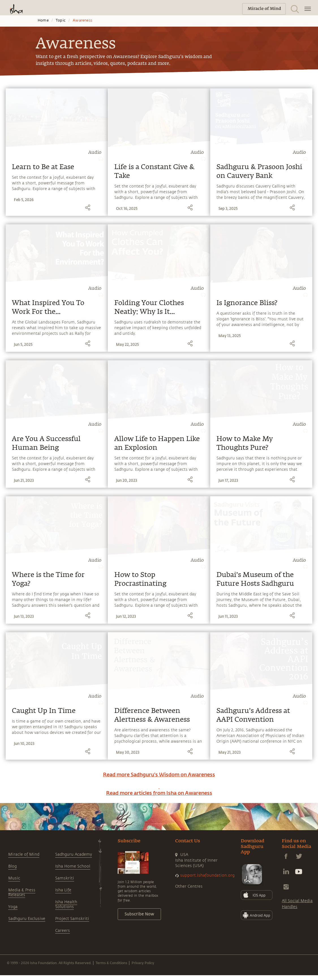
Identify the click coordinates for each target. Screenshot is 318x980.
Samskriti (65, 878)
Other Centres (189, 886)
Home (43, 20)
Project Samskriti (72, 919)
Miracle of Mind (24, 854)
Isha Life (63, 890)
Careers (63, 931)
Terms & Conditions (111, 963)
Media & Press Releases (22, 892)
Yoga (13, 907)
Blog (12, 866)
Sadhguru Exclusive (27, 919)
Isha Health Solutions (66, 904)
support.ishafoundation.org (207, 875)
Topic (61, 20)
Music (14, 878)
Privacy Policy (143, 963)
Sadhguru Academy (74, 854)
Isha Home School (73, 866)
